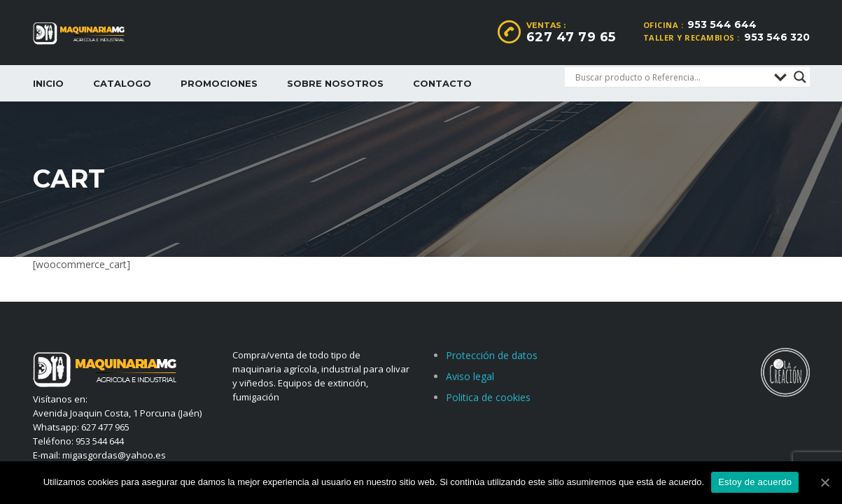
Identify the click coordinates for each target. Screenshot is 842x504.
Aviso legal (470, 376)
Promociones (219, 83)
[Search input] (671, 77)
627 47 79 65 (571, 37)
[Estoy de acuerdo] (825, 482)
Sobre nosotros (335, 83)
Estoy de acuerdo (755, 482)
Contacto (442, 83)
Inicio (48, 83)
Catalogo (122, 83)
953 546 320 (777, 37)
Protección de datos (492, 355)
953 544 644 (722, 24)
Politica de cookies (488, 397)
